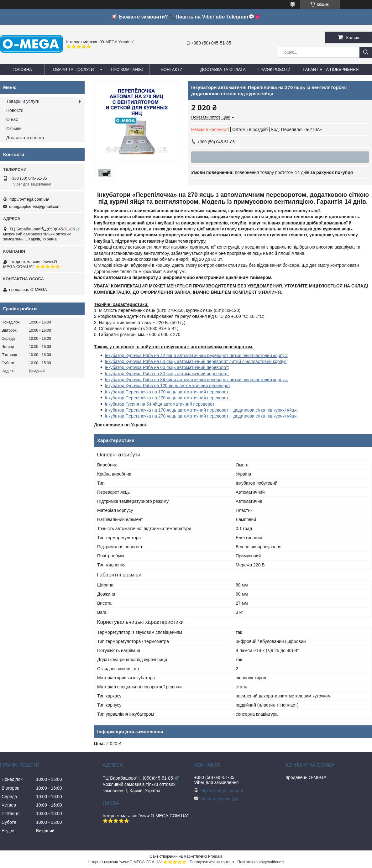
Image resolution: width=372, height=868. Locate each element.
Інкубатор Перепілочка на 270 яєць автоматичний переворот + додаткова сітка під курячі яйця (201, 416)
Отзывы (14, 129)
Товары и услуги (23, 101)
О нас (12, 119)
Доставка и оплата (25, 138)
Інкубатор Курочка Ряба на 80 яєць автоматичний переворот (166, 374)
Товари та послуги (72, 69)
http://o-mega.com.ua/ (29, 199)
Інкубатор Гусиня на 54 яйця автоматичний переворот (160, 404)
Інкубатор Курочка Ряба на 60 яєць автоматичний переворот (166, 367)
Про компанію (127, 69)
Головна (22, 69)
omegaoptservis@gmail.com (35, 206)
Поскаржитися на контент (212, 862)
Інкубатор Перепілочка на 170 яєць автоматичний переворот (166, 392)
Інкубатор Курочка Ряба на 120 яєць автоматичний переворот (168, 386)
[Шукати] (366, 52)
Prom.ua (215, 856)
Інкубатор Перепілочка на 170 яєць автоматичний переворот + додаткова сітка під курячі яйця (201, 410)
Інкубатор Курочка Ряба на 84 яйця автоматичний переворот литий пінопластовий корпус (196, 380)
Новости (15, 110)
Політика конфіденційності (261, 862)
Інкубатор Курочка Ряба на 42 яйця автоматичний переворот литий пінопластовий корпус (196, 355)
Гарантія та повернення (331, 69)
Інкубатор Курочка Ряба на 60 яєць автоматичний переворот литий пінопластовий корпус (196, 361)
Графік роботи (275, 69)
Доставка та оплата (223, 69)
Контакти (172, 69)
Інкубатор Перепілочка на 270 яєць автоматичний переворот (166, 398)
